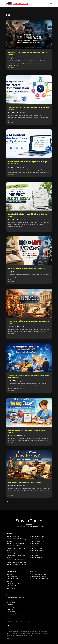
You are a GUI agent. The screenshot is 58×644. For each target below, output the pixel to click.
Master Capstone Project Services (17, 543)
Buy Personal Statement (14, 583)
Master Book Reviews (38, 541)
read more (11, 68)
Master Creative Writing (14, 546)
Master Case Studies (38, 558)
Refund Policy (11, 612)
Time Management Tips (39, 574)
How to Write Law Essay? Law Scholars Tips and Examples (25, 483)
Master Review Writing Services (17, 562)
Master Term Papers (38, 546)
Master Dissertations (38, 553)
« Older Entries (10, 502)
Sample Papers (12, 607)
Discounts (10, 605)
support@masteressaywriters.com (33, 526)
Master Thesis (36, 555)
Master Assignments (13, 536)
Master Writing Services (39, 537)
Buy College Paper (13, 576)
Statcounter (10, 638)
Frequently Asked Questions (16, 598)
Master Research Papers (39, 539)
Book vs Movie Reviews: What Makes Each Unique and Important (26, 269)
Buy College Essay (12, 586)
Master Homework (37, 548)
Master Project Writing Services (17, 560)
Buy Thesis (10, 581)
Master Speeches (37, 544)
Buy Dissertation (12, 588)
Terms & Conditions (13, 614)
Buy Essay (10, 574)
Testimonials (11, 602)
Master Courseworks (38, 551)
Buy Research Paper (13, 579)
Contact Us (10, 600)
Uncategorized (21, 58)
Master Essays (11, 553)
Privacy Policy (11, 609)
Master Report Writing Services (16, 564)
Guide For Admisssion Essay (40, 579)
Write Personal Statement (39, 576)
